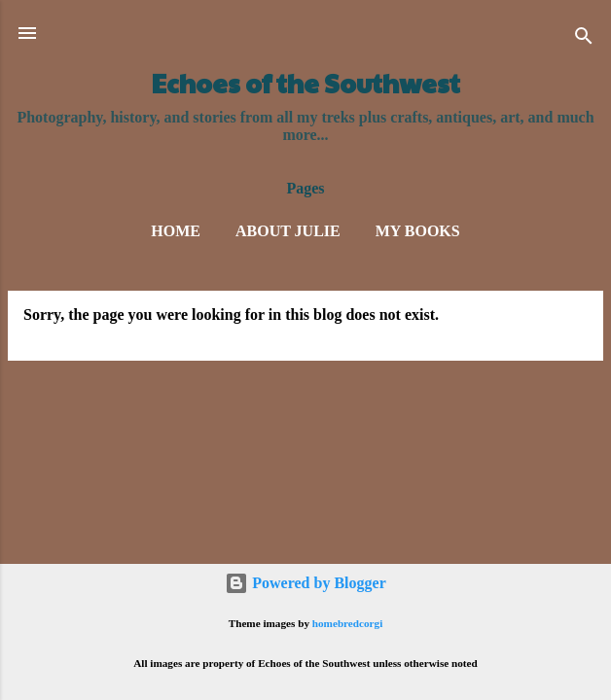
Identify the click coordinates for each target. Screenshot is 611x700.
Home (176, 231)
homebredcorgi (348, 623)
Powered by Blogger (305, 583)
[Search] (584, 39)
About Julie (288, 231)
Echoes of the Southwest (306, 83)
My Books (418, 231)
